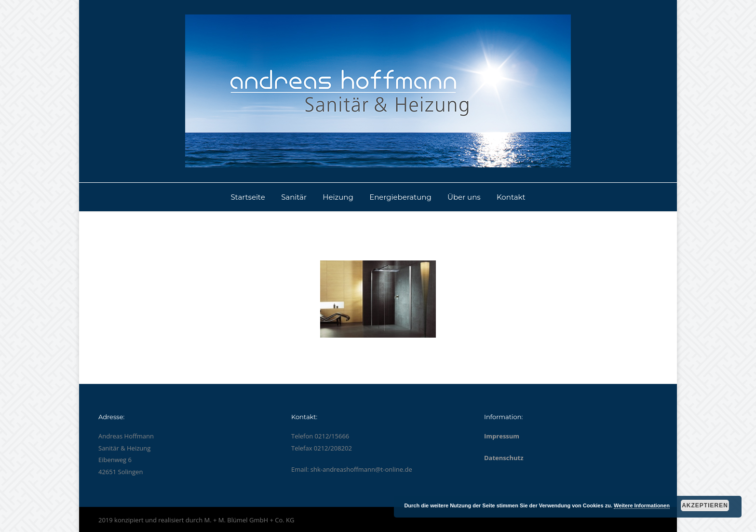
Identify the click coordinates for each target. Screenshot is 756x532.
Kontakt (511, 197)
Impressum (502, 436)
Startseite (248, 197)
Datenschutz (504, 458)
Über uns (464, 197)
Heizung (338, 197)
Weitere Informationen (642, 505)
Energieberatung (400, 197)
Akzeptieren (705, 505)
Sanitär (294, 197)
